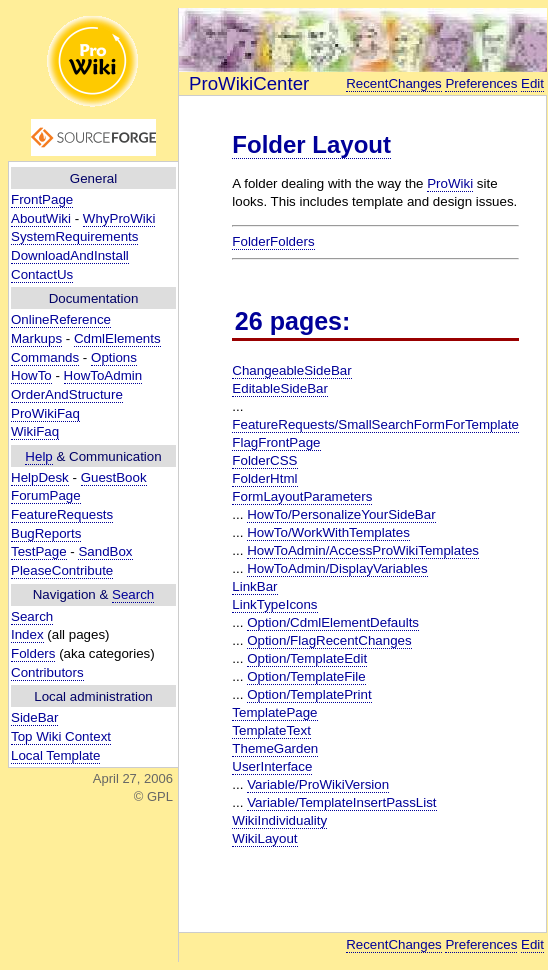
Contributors (47, 672)
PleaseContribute (62, 570)
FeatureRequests (62, 514)
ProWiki (450, 183)
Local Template (55, 755)
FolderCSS (264, 460)
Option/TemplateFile (306, 676)
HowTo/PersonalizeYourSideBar (341, 514)
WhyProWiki (119, 218)
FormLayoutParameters (302, 496)
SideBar (34, 717)
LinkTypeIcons (274, 604)
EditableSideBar (280, 388)
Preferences (481, 83)
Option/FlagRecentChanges (329, 640)
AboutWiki (41, 218)
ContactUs (42, 274)
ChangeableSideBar (291, 370)
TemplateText (271, 730)
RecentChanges (394, 83)
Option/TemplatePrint (309, 694)
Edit (532, 83)
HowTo (31, 375)
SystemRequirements (74, 236)
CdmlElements (117, 338)
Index (27, 634)
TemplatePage (274, 712)
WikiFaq (35, 431)
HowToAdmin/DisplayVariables (337, 568)
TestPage (39, 551)
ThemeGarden (275, 748)
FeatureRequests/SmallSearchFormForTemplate (375, 424)
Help (38, 456)
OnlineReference (61, 319)
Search (133, 594)
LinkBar (254, 586)
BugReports (46, 533)
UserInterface (272, 766)
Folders (33, 653)
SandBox (105, 551)
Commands (45, 357)
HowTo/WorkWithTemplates (328, 532)
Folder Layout (311, 144)
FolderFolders (273, 241)
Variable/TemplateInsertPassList (341, 802)
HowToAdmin (103, 375)
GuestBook (114, 477)
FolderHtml (264, 478)
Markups (36, 338)
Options (114, 357)
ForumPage (46, 495)
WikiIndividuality (279, 820)
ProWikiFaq (45, 413)
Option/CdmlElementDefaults (333, 622)
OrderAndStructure (67, 394)
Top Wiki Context (61, 736)
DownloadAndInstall (70, 255)
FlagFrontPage (276, 442)
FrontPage (42, 199)
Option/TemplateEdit (307, 658)
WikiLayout (264, 838)
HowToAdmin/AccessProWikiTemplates (363, 550)
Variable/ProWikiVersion (318, 784)
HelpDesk (40, 477)
